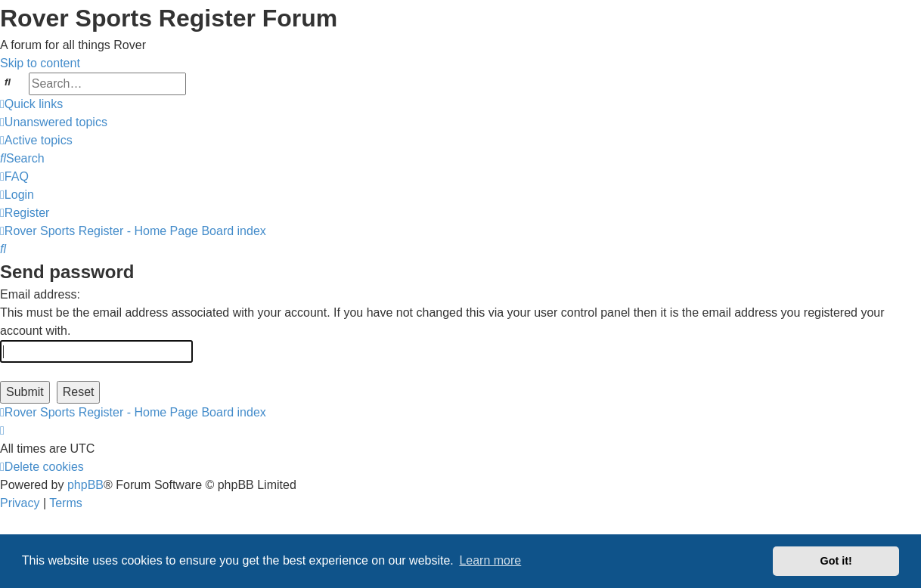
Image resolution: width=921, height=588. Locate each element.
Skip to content (40, 63)
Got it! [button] (836, 561)
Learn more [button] (490, 560)
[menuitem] (54, 122)
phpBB (85, 485)
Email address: (40, 294)
